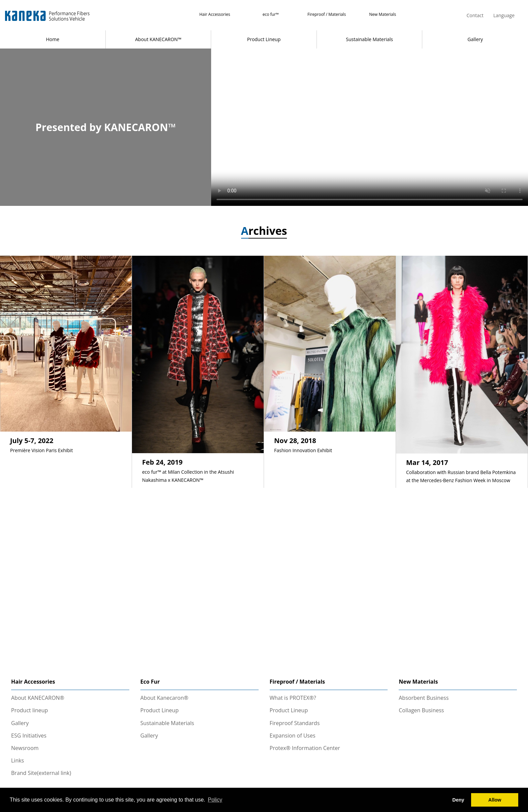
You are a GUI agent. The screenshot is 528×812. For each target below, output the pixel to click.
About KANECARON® (38, 698)
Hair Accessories (215, 14)
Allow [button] (495, 800)
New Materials (383, 14)
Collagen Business (421, 710)
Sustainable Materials (369, 39)
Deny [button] (458, 800)
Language (504, 15)
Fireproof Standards (295, 723)
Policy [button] (215, 800)
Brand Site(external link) (41, 773)
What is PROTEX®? (293, 698)
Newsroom (25, 748)
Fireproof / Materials (327, 14)
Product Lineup (264, 39)
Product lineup (29, 710)
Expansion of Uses (293, 736)
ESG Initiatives (29, 736)
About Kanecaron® (164, 698)
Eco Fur (150, 682)
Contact (475, 15)
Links (18, 760)
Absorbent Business (424, 698)
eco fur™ (271, 14)
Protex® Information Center (305, 748)
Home (53, 39)
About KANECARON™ (158, 39)
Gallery (475, 39)
